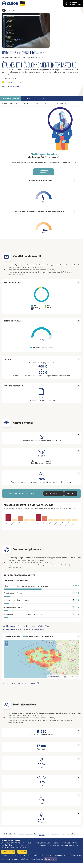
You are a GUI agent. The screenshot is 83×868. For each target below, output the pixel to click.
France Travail (51, 493)
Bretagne (73, 3)
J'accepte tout (8, 852)
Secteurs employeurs (44, 103)
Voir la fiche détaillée (10, 86)
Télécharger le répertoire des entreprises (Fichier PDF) (27, 629)
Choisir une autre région (58, 834)
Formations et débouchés (33, 98)
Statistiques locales (10, 98)
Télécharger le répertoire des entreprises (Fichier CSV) (27, 626)
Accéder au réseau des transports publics (19, 683)
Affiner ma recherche (44, 172)
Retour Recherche (14, 10)
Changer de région (76, 4)
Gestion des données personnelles (25, 834)
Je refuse (22, 852)
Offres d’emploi (27, 103)
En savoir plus (51, 859)
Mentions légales (43, 834)
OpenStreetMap (57, 676)
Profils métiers (60, 103)
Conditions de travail (11, 103)
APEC (69, 493)
